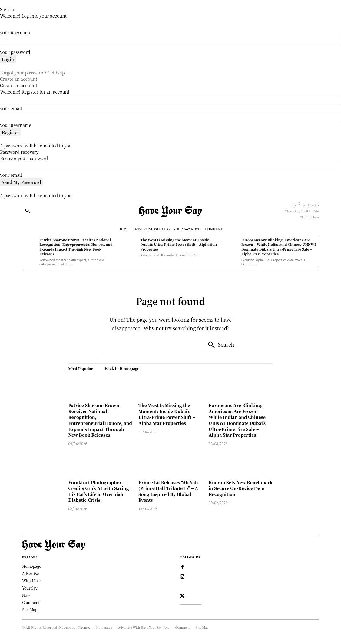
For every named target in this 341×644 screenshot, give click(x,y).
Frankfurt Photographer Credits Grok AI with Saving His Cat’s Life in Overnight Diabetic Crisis (98, 491)
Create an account (19, 79)
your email (11, 108)
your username (16, 32)
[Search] (221, 345)
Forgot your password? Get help (32, 73)
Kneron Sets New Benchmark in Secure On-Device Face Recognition (241, 488)
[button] (28, 211)
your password (15, 52)
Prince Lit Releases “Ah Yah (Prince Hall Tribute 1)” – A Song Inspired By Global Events (168, 491)
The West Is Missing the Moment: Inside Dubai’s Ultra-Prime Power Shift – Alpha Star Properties (179, 244)
